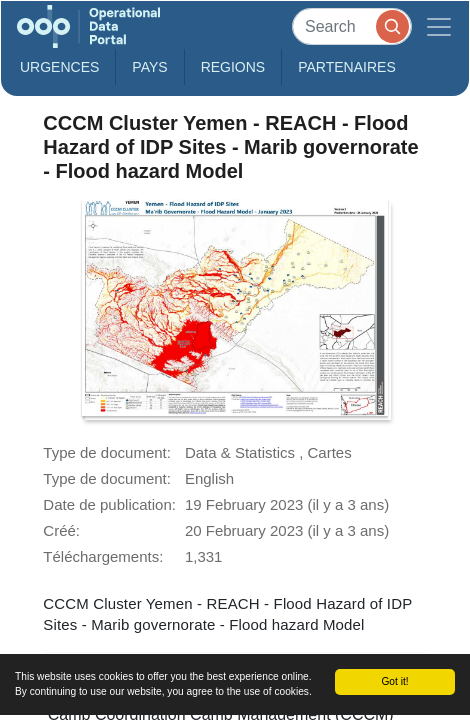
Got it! (394, 681)
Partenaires (347, 67)
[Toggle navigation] (439, 26)
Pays (149, 67)
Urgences (59, 67)
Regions (233, 67)
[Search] (352, 26)
